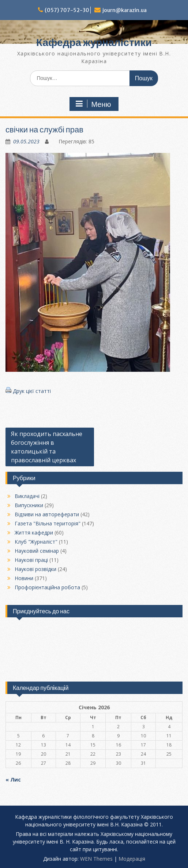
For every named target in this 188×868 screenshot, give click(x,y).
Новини (24, 578)
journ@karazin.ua (125, 10)
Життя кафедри (34, 533)
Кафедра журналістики (94, 42)
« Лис (13, 780)
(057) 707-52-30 (67, 10)
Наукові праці (31, 560)
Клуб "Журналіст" (36, 542)
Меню (93, 104)
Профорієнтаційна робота (47, 587)
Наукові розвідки (35, 569)
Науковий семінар (37, 551)
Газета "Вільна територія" (48, 523)
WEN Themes (96, 859)
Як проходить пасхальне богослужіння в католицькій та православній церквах (47, 447)
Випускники (29, 505)
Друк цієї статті (32, 391)
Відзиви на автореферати (47, 514)
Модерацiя (132, 859)
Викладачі (27, 496)
